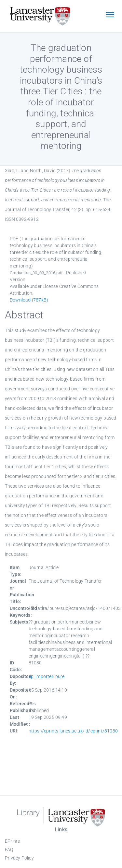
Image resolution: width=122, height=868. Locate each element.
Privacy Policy (19, 858)
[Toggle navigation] (110, 15)
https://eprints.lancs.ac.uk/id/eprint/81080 (73, 731)
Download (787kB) (29, 300)
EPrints (12, 841)
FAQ (9, 850)
